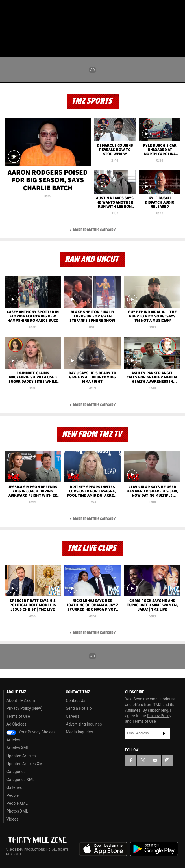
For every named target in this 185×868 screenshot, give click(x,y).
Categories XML (20, 780)
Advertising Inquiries (84, 724)
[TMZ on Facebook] (7, 9)
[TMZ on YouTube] (155, 760)
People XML (17, 803)
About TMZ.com (21, 700)
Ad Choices (17, 724)
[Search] (177, 38)
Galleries (14, 787)
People (13, 795)
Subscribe (164, 733)
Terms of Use (18, 716)
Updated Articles (21, 756)
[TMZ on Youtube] (29, 9)
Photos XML (17, 811)
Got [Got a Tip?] (19, 24)
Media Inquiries (79, 732)
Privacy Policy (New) (24, 708)
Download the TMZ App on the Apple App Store (103, 849)
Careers (73, 716)
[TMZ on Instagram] (41, 9)
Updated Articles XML (26, 764)
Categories (16, 772)
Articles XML (18, 748)
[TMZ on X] (18, 9)
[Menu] (8, 38)
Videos (13, 819)
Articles (13, 740)
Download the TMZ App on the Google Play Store (154, 849)
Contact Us (76, 700)
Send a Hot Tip (79, 708)
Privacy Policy (159, 716)
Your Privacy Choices (31, 732)
